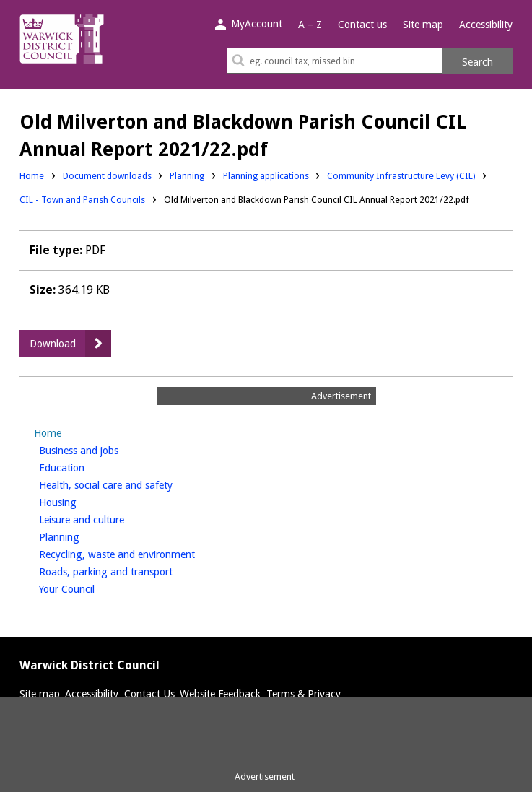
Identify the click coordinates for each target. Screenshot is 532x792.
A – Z (310, 25)
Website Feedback (220, 694)
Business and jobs (103, 449)
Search (478, 62)
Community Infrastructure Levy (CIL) (401, 175)
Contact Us (149, 694)
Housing (82, 501)
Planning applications (266, 175)
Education (86, 466)
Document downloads (107, 176)
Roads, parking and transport (130, 570)
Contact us (362, 25)
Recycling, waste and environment (141, 553)
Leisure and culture (106, 518)
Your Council (91, 588)
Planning (187, 175)
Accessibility (486, 25)
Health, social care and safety (130, 484)
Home (32, 176)
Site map (423, 25)
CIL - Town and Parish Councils (82, 200)
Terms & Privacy (304, 694)
